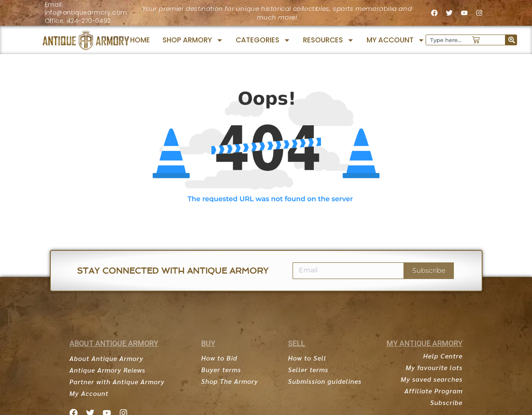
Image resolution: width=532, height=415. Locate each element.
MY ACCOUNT (396, 40)
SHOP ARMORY (193, 40)
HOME (140, 40)
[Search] (511, 40)
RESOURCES (329, 40)
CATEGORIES (263, 40)
